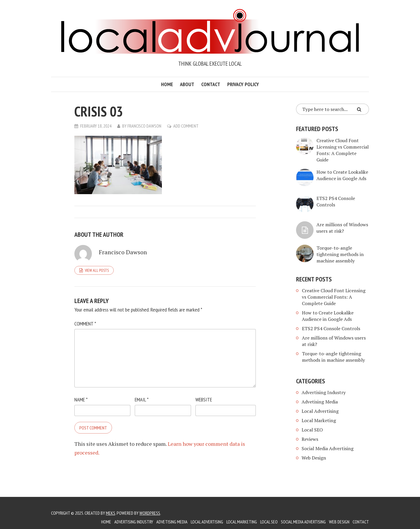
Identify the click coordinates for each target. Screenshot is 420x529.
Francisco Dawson (144, 126)
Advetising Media (320, 402)
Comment (85, 324)
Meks (111, 513)
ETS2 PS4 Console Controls (331, 328)
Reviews (310, 439)
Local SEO (312, 430)
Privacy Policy (243, 84)
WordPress (150, 513)
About (187, 84)
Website (204, 400)
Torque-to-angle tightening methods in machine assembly (340, 254)
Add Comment (186, 126)
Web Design (314, 458)
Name (81, 400)
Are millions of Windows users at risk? (342, 228)
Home (167, 84)
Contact (211, 84)
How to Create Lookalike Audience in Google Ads (342, 175)
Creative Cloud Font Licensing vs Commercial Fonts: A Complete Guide (343, 150)
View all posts (97, 270)
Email (142, 400)
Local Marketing (319, 420)
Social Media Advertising (328, 448)
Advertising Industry (324, 392)
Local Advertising (320, 411)
